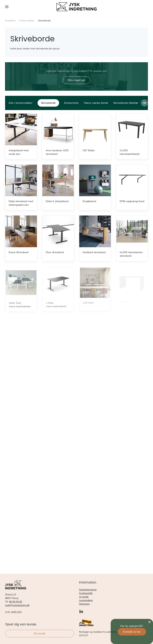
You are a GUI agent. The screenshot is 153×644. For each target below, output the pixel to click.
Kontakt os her (132, 632)
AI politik (84, 597)
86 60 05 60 (16, 602)
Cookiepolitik (86, 593)
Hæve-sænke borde (96, 103)
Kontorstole (71, 103)
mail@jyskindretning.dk (17, 605)
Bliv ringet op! (77, 80)
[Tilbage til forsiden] (76, 7)
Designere (84, 604)
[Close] (149, 622)
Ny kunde (40, 633)
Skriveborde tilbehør (126, 103)
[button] (7, 7)
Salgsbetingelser (88, 590)
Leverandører (86, 600)
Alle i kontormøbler (20, 103)
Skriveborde (48, 103)
